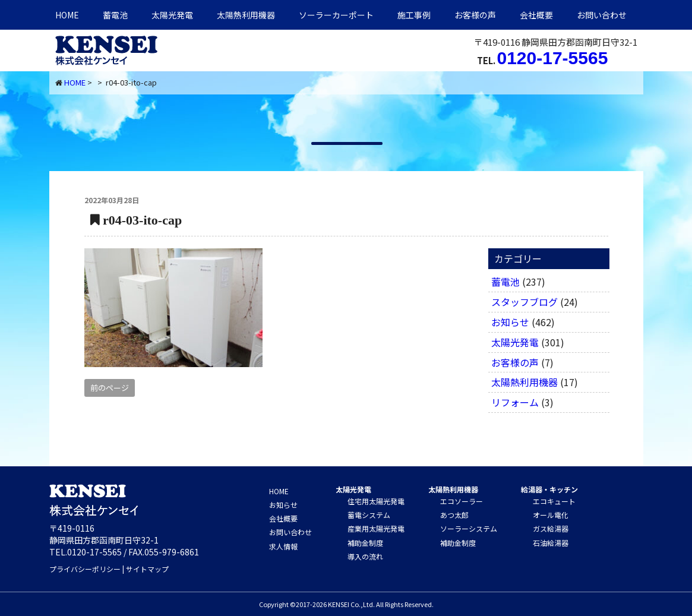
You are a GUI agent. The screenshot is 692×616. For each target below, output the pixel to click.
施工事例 (414, 15)
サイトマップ (147, 569)
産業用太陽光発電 (376, 528)
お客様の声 (475, 15)
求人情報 (283, 546)
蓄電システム (369, 515)
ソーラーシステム (469, 528)
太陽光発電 (172, 15)
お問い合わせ (602, 15)
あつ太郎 (454, 515)
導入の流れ (365, 556)
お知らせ (510, 322)
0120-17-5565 (553, 58)
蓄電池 (115, 15)
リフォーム (515, 402)
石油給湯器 (551, 543)
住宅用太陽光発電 (376, 501)
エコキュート (554, 501)
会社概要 (536, 15)
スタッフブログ (524, 302)
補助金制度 (365, 543)
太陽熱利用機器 (524, 382)
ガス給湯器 (551, 528)
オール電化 (551, 515)
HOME (67, 15)
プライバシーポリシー (85, 569)
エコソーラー (462, 501)
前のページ (110, 388)
